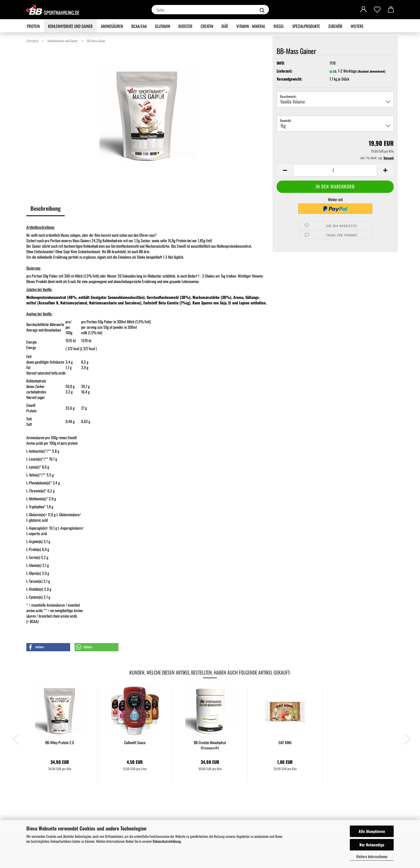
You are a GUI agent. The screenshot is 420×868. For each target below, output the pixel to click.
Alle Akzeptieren (372, 831)
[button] (364, 10)
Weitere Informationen (372, 856)
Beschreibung (46, 208)
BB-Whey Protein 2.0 (60, 743)
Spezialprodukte (306, 26)
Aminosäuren (112, 26)
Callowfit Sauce (135, 743)
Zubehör (335, 26)
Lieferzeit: (285, 71)
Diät (225, 26)
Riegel (279, 26)
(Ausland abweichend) (371, 71)
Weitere (357, 26)
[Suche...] (262, 10)
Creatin (207, 26)
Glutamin (163, 26)
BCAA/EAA (139, 26)
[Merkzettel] (377, 10)
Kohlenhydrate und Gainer (70, 26)
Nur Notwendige (372, 845)
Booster (185, 26)
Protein (33, 26)
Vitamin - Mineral (251, 26)
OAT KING (285, 743)
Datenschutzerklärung (167, 841)
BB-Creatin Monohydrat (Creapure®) (210, 745)
